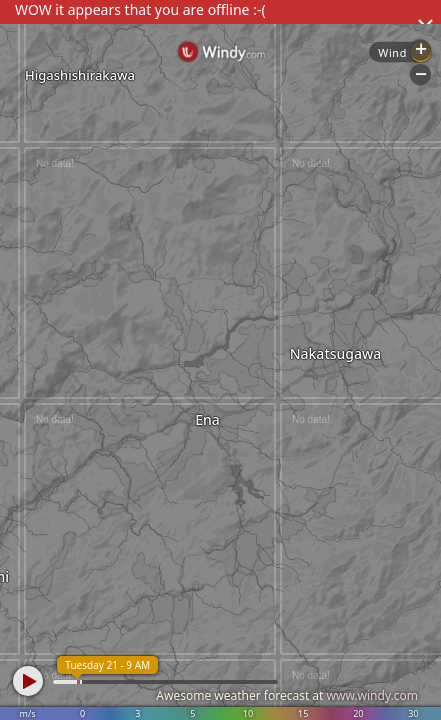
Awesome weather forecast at (287, 695)
